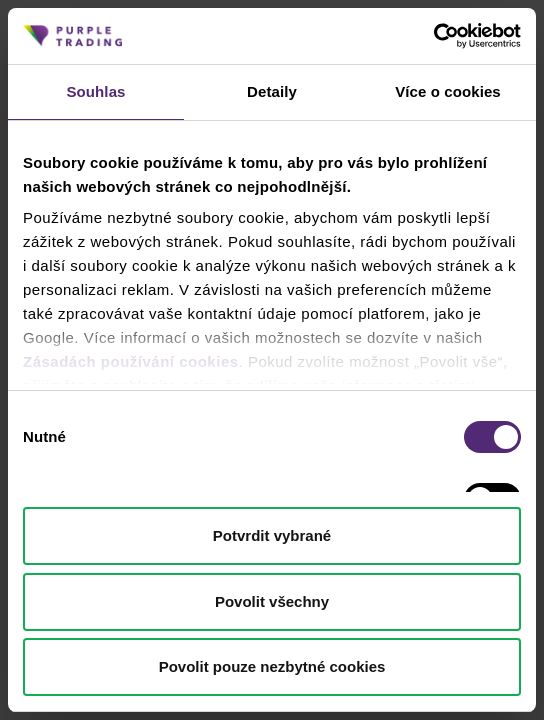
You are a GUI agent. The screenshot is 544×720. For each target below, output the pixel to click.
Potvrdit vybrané (272, 535)
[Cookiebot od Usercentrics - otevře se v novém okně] (433, 36)
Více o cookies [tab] (448, 91)
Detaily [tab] (272, 91)
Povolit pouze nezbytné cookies (272, 666)
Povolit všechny (272, 601)
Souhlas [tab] (95, 91)
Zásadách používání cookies (131, 361)
